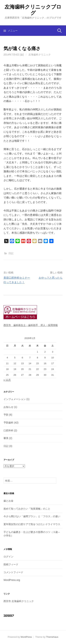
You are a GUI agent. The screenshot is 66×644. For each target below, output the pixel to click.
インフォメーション (15, 399)
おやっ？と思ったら (51, 278)
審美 (6, 438)
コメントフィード (13, 572)
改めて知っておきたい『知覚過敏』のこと (27, 509)
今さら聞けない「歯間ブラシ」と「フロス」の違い (32, 516)
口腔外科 (8, 430)
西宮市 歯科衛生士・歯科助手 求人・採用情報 (31, 325)
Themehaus (52, 637)
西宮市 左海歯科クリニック (19, 601)
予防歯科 (8, 423)
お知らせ (8, 407)
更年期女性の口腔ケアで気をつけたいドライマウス (32, 524)
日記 (11, 253)
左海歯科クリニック (40, 55)
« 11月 (7, 380)
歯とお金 (8, 501)
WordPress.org (12, 580)
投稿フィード (11, 564)
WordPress (26, 637)
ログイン (8, 557)
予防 (6, 415)
